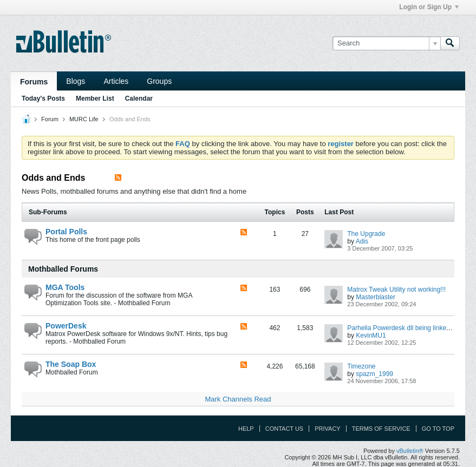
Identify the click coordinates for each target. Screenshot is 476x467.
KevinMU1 (371, 336)
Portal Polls (66, 232)
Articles (116, 81)
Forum (50, 119)
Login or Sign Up (429, 7)
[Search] (386, 43)
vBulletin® (410, 451)
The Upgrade (366, 234)
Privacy (327, 429)
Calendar (139, 98)
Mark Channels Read (238, 399)
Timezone (361, 366)
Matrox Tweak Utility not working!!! (396, 290)
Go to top (438, 429)
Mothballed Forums (63, 269)
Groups (159, 81)
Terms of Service (381, 429)
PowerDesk (66, 326)
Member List (95, 98)
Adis (362, 241)
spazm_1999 (374, 374)
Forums (34, 82)
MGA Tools (65, 287)
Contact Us (285, 429)
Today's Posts (43, 98)
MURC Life (84, 119)
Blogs (76, 81)
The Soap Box (71, 364)
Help (246, 429)
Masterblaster (376, 297)
